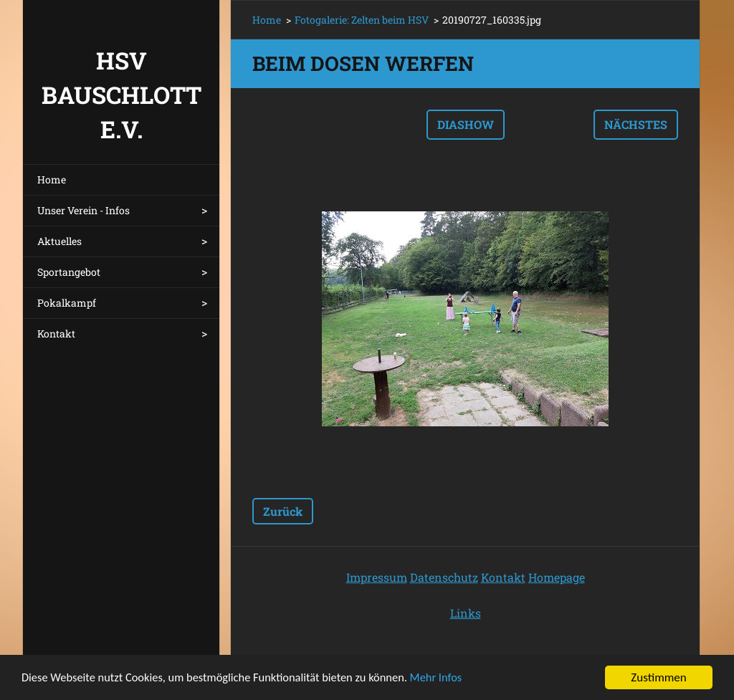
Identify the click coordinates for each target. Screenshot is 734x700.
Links (466, 613)
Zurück (283, 511)
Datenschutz (444, 577)
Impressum (377, 577)
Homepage (557, 577)
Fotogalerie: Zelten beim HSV (362, 20)
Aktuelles (59, 241)
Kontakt (56, 334)
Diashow (466, 124)
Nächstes (636, 124)
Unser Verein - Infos (84, 210)
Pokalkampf (67, 303)
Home (52, 179)
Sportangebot (69, 272)
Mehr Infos (451, 681)
